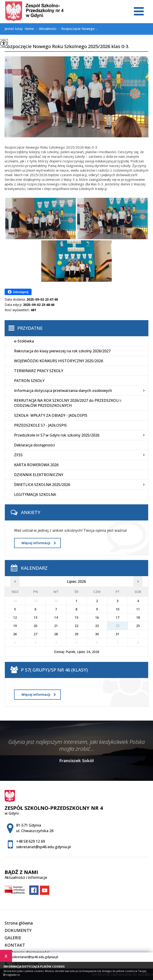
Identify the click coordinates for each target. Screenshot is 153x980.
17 (118, 617)
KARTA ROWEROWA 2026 (36, 465)
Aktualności (45, 29)
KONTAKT (15, 945)
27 (35, 634)
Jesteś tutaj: (15, 29)
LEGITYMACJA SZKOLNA (35, 494)
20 (35, 626)
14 (56, 617)
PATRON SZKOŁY (29, 381)
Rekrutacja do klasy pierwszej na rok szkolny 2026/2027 (62, 351)
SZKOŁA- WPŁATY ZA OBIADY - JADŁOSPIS (51, 415)
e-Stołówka (24, 341)
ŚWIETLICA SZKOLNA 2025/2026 (42, 485)
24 (118, 626)
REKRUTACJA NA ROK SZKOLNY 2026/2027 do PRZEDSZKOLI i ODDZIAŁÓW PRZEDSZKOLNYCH (68, 403)
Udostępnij (18, 292)
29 (76, 634)
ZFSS (18, 455)
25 (138, 626)
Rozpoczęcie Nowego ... (77, 29)
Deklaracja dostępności (34, 445)
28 (56, 634)
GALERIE (13, 938)
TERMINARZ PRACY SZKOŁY (39, 371)
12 (15, 617)
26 (15, 634)
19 (15, 626)
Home (29, 29)
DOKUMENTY (18, 930)
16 (97, 617)
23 (97, 626)
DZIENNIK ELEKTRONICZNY (39, 475)
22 (76, 626)
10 (118, 609)
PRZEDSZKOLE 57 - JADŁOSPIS (40, 425)
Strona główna (19, 923)
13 (35, 617)
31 (118, 634)
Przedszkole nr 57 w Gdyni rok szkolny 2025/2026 (57, 435)
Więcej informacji (39, 543)
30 (97, 634)
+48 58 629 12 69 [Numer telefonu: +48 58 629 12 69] (31, 841)
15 (76, 617)
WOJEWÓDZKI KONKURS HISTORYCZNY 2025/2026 (59, 361)
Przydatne (30, 328)
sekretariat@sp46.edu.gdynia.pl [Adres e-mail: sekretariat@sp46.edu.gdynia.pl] (43, 847)
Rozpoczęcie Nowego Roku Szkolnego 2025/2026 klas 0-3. (67, 47)
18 (138, 617)
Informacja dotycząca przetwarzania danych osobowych (63, 391)
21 (56, 626)
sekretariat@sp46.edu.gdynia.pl (31, 957)
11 (138, 609)
